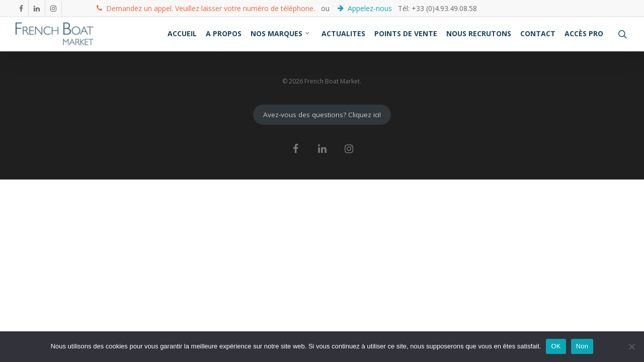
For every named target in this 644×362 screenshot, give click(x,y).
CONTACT (538, 33)
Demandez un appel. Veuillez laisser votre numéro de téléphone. (206, 8)
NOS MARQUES (280, 33)
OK (556, 346)
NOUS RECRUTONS (479, 33)
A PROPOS (224, 33)
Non (582, 346)
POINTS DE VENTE (406, 33)
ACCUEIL (182, 33)
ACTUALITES (343, 33)
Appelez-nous (366, 8)
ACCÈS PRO (584, 33)
